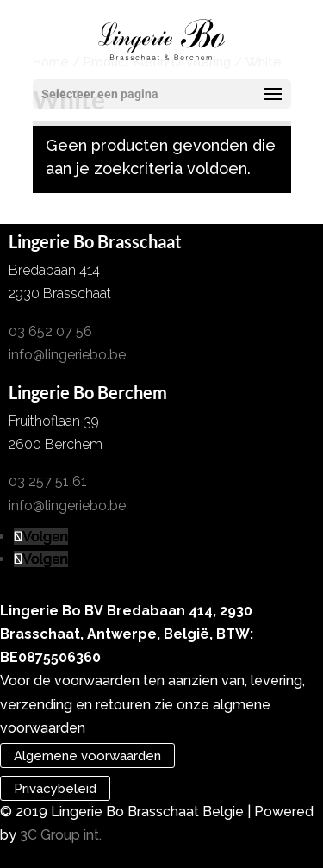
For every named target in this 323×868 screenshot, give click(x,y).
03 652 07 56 (50, 331)
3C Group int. (61, 835)
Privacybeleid (55, 788)
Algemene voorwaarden (87, 756)
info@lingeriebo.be (67, 355)
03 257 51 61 (48, 481)
